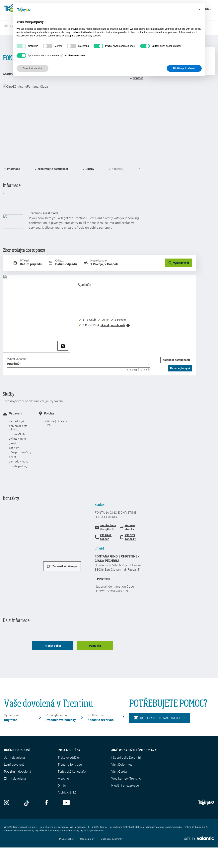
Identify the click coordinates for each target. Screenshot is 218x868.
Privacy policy (67, 839)
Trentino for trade (70, 765)
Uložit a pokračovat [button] (184, 68)
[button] (200, 10)
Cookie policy (87, 839)
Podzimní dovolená (18, 772)
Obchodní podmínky (112, 839)
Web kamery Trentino (126, 778)
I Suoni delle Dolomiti (126, 758)
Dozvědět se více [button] (33, 68)
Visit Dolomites (122, 765)
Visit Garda (119, 772)
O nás (62, 785)
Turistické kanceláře (72, 772)
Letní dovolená (14, 765)
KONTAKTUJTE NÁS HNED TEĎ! (160, 718)
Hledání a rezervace (125, 785)
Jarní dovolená (14, 758)
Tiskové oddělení (70, 758)
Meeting (63, 778)
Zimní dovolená (15, 778)
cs (208, 9)
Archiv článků (67, 792)
